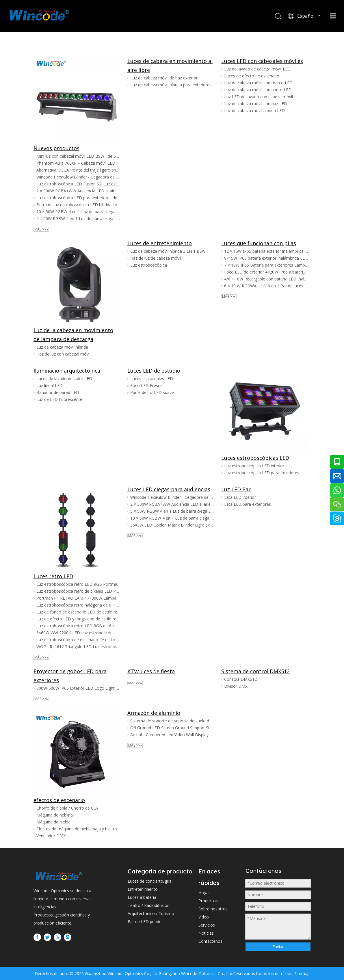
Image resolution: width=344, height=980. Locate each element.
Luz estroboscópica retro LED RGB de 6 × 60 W (78, 626)
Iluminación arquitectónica (67, 371)
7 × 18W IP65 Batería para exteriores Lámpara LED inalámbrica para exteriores (266, 265)
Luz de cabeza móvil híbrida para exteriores (171, 85)
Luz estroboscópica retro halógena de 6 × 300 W (78, 605)
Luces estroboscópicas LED (255, 458)
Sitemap (301, 974)
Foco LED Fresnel (147, 385)
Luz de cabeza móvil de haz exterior (164, 78)
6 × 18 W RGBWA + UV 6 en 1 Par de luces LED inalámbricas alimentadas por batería (266, 286)
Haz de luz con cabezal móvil (63, 354)
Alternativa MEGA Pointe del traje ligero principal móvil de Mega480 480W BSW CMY (78, 170)
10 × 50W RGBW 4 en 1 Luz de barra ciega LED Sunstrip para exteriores (78, 212)
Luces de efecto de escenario (252, 76)
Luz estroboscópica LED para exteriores (262, 473)
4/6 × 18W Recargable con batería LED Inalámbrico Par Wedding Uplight (266, 279)
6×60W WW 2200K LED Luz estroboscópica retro (78, 633)
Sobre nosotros (213, 909)
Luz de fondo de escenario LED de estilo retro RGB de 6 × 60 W (78, 612)
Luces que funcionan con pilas (259, 243)
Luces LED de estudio (154, 371)
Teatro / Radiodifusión (149, 905)
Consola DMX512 (240, 679)
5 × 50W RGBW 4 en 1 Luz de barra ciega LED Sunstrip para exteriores (78, 218)
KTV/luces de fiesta (151, 671)
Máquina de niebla (53, 822)
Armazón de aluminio (154, 713)
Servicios (207, 925)
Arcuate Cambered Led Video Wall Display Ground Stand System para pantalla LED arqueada (172, 735)
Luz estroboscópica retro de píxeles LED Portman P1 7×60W (78, 591)
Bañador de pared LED (58, 392)
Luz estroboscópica (149, 265)
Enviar (278, 947)
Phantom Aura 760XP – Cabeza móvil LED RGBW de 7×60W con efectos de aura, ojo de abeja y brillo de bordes (78, 163)
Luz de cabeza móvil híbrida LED (254, 110)
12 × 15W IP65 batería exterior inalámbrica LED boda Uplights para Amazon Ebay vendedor (266, 251)
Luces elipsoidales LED (152, 379)
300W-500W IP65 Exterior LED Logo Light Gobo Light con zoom (78, 688)
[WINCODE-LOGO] (59, 876)
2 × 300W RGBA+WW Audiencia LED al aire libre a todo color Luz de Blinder (78, 191)
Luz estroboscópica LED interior (254, 466)
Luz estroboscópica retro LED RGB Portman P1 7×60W (78, 584)
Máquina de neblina (55, 815)
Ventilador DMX (51, 836)
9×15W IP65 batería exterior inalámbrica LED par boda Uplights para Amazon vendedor (266, 258)
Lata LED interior (240, 497)
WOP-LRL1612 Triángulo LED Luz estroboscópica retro (78, 647)
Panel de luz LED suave (152, 392)
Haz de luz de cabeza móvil (156, 258)
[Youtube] (57, 937)
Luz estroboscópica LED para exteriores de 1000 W (78, 198)
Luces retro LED (53, 576)
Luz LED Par (236, 489)
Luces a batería (142, 897)
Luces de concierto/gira (150, 881)
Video (204, 917)
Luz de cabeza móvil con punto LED (258, 90)
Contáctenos (210, 941)
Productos (208, 901)
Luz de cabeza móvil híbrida (62, 347)
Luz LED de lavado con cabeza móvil (259, 97)
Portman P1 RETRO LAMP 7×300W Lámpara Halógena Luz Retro (78, 598)
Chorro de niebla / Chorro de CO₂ (67, 808)
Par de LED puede (145, 922)
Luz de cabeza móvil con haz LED (256, 104)
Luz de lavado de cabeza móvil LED (257, 69)
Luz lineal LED (50, 385)
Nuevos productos (56, 148)
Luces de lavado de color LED (64, 379)
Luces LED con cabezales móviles (262, 61)
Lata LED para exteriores (248, 504)
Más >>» (41, 229)
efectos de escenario (59, 800)
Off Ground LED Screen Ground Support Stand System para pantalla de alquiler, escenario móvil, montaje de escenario (172, 728)
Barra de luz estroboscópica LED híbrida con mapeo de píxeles (78, 205)
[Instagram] (68, 937)
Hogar (204, 893)
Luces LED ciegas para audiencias (169, 489)
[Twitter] (47, 937)
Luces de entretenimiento (160, 243)
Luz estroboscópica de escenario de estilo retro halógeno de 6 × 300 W (78, 640)
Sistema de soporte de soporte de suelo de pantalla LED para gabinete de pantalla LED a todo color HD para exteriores (172, 721)
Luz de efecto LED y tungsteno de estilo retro (78, 619)
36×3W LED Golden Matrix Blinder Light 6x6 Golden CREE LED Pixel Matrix (172, 525)
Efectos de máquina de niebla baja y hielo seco (78, 829)
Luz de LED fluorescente (59, 399)
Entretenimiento (143, 889)
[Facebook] (37, 937)
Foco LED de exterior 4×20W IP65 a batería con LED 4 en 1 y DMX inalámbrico (266, 272)
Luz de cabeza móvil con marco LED (258, 83)
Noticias (206, 933)
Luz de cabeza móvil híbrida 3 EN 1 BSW (168, 251)
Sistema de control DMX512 (255, 671)
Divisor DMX (236, 686)
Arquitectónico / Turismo (151, 913)
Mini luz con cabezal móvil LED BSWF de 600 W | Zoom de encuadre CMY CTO (78, 156)
